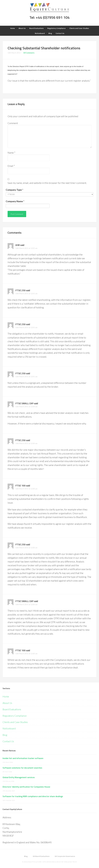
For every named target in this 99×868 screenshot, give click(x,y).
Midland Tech (70, 862)
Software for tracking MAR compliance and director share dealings (33, 796)
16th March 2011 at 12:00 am (26, 407)
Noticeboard (9, 728)
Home (6, 696)
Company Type (14, 190)
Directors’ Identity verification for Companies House (26, 787)
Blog (5, 735)
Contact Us (8, 741)
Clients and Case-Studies (15, 722)
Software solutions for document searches (22, 768)
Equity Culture (49, 7)
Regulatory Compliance (15, 716)
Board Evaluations (12, 709)
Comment (13, 123)
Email (11, 166)
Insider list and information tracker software (23, 758)
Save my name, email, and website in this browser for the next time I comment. (47, 183)
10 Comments (29, 53)
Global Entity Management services (19, 777)
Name (11, 153)
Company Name (15, 201)
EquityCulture (35, 862)
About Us (7, 703)
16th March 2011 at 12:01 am (26, 248)
